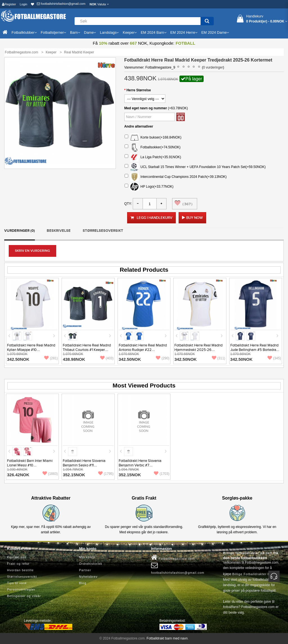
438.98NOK (74, 359)
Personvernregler (21, 589)
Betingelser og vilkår (24, 596)
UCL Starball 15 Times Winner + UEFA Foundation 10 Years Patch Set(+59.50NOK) (195, 167)
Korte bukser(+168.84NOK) (153, 138)
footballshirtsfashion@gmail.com (61, 4)
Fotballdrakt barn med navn (167, 638)
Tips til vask (17, 583)
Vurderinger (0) (20, 231)
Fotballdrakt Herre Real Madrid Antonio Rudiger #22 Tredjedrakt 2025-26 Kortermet (144, 350)
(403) (107, 358)
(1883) (50, 474)
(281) (51, 358)
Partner (85, 570)
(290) (163, 358)
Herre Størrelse (139, 90)
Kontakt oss (17, 557)
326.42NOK (18, 475)
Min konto (87, 557)
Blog (83, 583)
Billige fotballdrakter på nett (248, 553)
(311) (219, 358)
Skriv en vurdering (32, 251)
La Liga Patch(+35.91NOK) (153, 157)
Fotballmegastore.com (173, 557)
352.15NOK (74, 475)
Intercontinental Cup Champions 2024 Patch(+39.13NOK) (176, 177)
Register (9, 4)
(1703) (162, 474)
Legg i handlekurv (151, 218)
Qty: (128, 204)
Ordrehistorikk (91, 564)
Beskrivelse (59, 231)
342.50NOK (18, 359)
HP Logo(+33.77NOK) (149, 187)
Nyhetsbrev (88, 577)
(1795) (106, 474)
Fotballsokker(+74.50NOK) (153, 148)
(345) (274, 358)
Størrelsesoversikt (103, 231)
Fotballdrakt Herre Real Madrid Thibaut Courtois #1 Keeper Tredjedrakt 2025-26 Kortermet (88, 350)
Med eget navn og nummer (146, 108)
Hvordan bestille (20, 570)
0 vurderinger (213, 67)
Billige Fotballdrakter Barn (254, 574)
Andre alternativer (139, 126)
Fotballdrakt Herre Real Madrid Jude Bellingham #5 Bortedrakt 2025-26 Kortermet (255, 350)
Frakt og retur (18, 564)
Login (23, 4)
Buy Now (194, 218)
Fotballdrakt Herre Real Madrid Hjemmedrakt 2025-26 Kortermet (198, 350)
